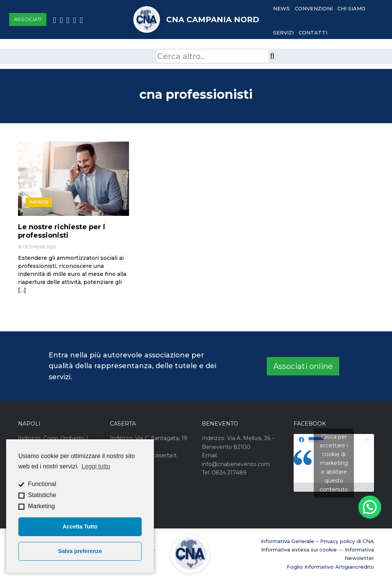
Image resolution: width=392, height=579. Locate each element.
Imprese (39, 202)
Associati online (303, 366)
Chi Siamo (351, 8)
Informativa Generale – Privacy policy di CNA (317, 541)
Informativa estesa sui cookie (299, 550)
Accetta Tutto (80, 527)
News (281, 8)
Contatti (313, 33)
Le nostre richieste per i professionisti (62, 231)
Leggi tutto (96, 466)
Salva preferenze (80, 551)
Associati (28, 19)
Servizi (283, 33)
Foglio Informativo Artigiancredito (330, 567)
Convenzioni (314, 8)
